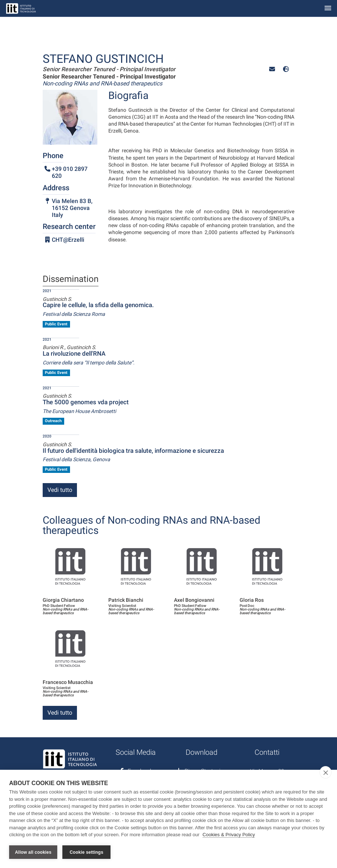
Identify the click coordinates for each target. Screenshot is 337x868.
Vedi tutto (60, 490)
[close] (326, 772)
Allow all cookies (33, 852)
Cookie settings (86, 852)
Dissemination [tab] (71, 279)
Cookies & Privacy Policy (229, 835)
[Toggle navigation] (328, 9)
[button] (272, 69)
